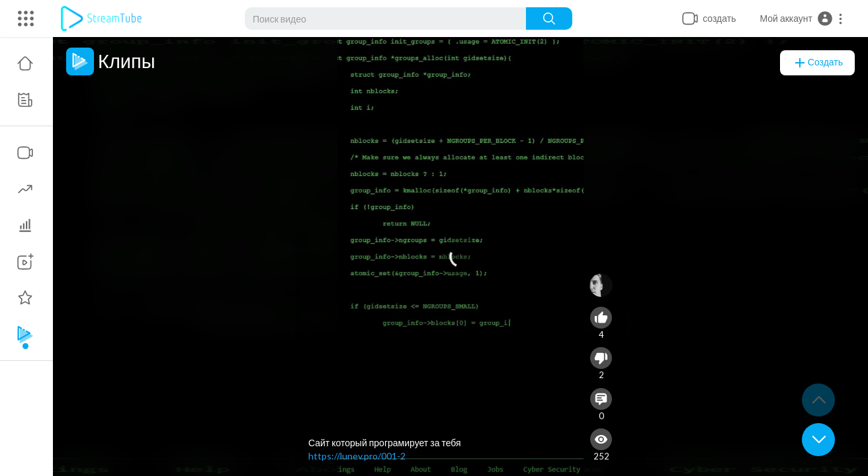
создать (817, 63)
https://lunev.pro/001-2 (357, 456)
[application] (460, 257)
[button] (802, 19)
